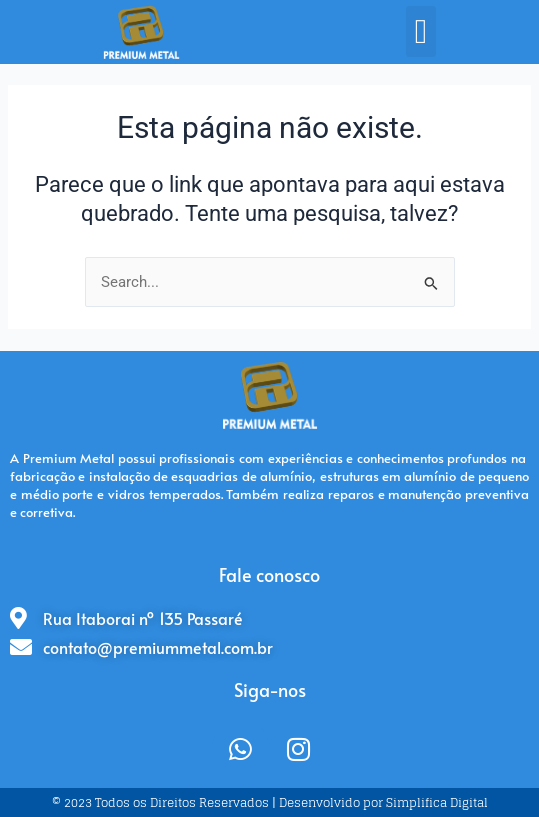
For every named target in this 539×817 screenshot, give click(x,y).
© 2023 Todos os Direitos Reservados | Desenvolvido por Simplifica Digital (270, 802)
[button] (420, 31)
